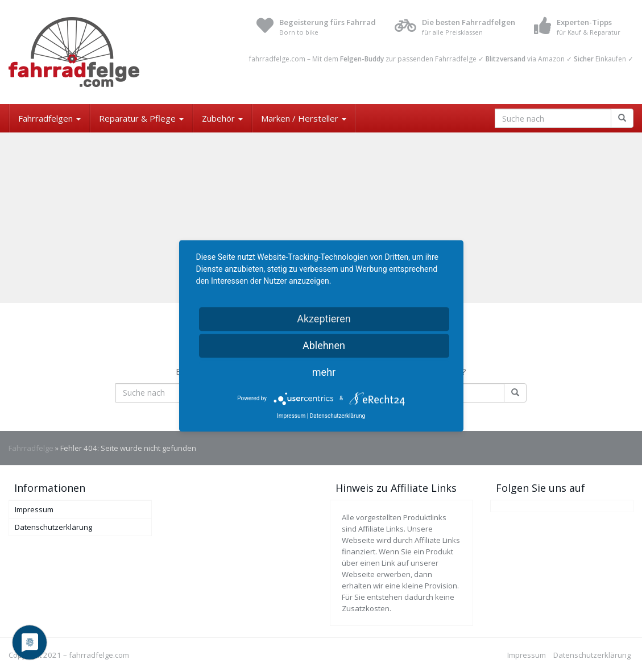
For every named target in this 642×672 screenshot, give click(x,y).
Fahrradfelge (31, 448)
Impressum (34, 509)
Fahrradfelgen (49, 118)
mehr (324, 372)
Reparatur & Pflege (141, 118)
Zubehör (222, 118)
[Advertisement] (321, 218)
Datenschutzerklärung (53, 527)
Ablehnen (324, 345)
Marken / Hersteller (304, 118)
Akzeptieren (324, 319)
